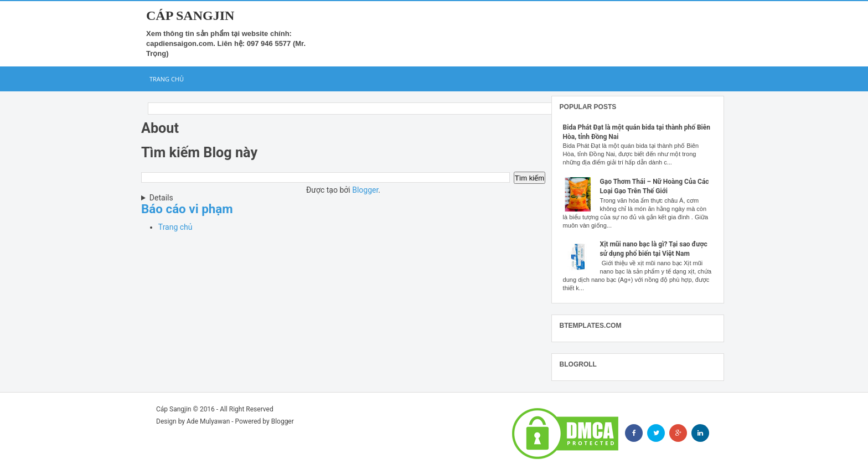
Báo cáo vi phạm (187, 209)
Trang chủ (167, 79)
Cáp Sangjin (190, 16)
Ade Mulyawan (208, 421)
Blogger (365, 190)
